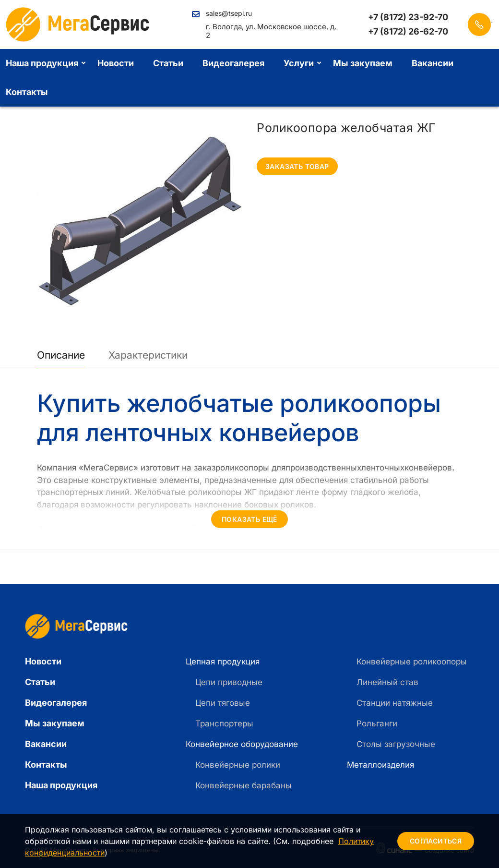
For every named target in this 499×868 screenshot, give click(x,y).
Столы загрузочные (396, 744)
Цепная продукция (223, 662)
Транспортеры (224, 723)
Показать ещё (249, 519)
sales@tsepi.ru (229, 13)
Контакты (46, 765)
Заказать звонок (479, 24)
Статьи (168, 63)
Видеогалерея (233, 63)
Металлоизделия (380, 765)
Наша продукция (61, 785)
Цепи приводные (229, 682)
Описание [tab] (61, 355)
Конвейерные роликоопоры (412, 662)
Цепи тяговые (223, 703)
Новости (116, 63)
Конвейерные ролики (238, 765)
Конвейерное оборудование (242, 744)
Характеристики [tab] (148, 355)
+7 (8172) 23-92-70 (408, 17)
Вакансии (433, 63)
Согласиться (436, 841)
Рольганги (377, 723)
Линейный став (387, 682)
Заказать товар (297, 166)
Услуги (299, 63)
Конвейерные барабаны (244, 785)
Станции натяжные (395, 703)
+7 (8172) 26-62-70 (408, 32)
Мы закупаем (363, 63)
